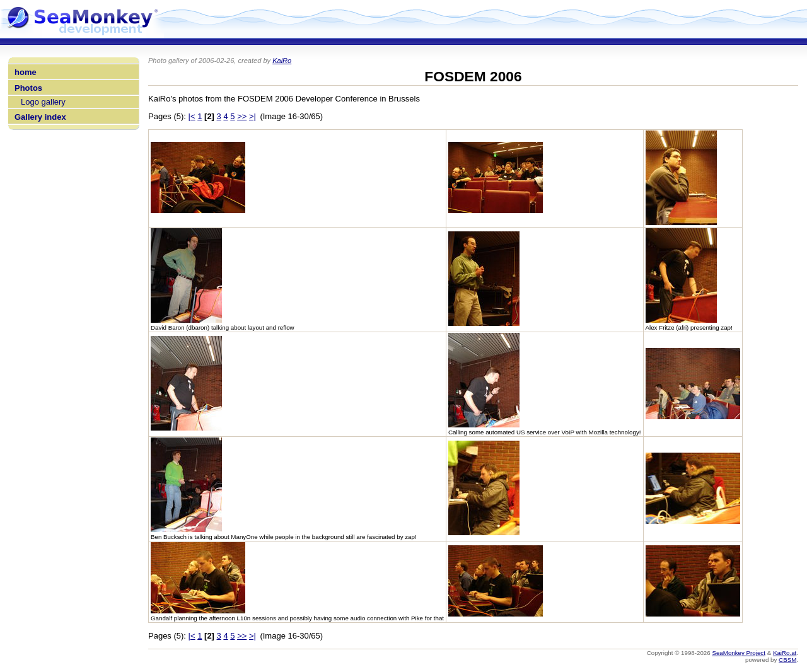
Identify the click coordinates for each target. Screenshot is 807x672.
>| (253, 116)
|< (192, 116)
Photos (28, 88)
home (26, 72)
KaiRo (282, 61)
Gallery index (40, 117)
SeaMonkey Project (739, 653)
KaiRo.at (785, 653)
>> (242, 116)
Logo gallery (43, 102)
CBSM (787, 660)
